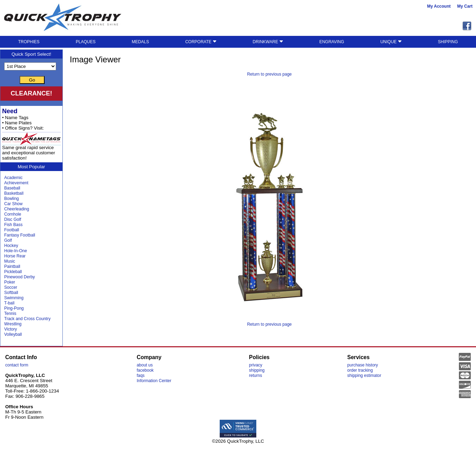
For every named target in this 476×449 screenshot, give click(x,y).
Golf (8, 240)
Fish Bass (13, 225)
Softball (11, 293)
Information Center (154, 381)
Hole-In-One (16, 251)
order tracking (360, 370)
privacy (256, 365)
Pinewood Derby (20, 277)
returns (255, 376)
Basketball (14, 193)
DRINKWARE (268, 42)
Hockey (11, 246)
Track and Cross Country (27, 319)
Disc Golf (13, 219)
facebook (145, 370)
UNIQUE (391, 42)
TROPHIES (29, 42)
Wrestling (13, 324)
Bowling (12, 199)
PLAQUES (86, 42)
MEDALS (140, 42)
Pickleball (13, 272)
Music (10, 261)
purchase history (363, 365)
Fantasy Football (20, 235)
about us (145, 365)
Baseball (12, 188)
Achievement (16, 183)
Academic (13, 178)
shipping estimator (364, 376)
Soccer (11, 287)
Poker (10, 282)
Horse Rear (15, 256)
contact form (17, 365)
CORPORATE (201, 42)
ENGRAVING (332, 42)
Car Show (13, 204)
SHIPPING (448, 42)
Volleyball (13, 334)
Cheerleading (17, 209)
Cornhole (13, 214)
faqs (141, 376)
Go (32, 80)
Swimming (14, 298)
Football (12, 230)
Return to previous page (269, 74)
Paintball (12, 266)
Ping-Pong (14, 308)
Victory (10, 329)
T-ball (9, 303)
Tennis (10, 313)
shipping (257, 370)
